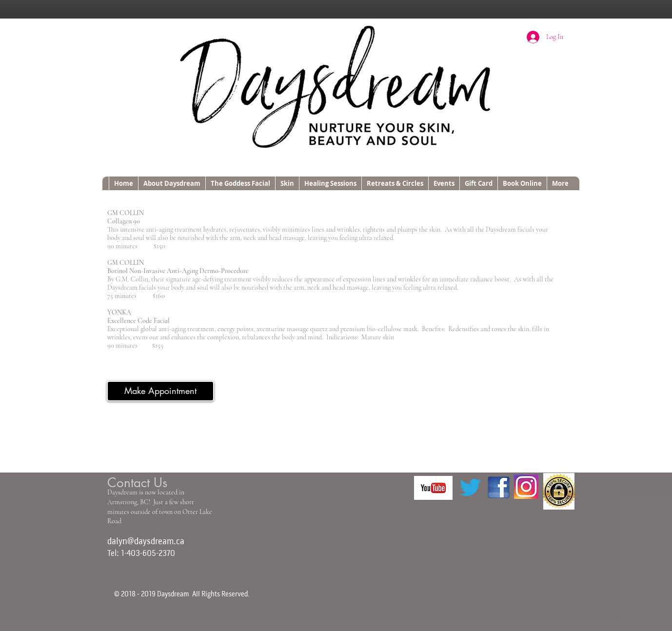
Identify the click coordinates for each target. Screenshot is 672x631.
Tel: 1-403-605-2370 (141, 554)
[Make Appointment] (160, 391)
